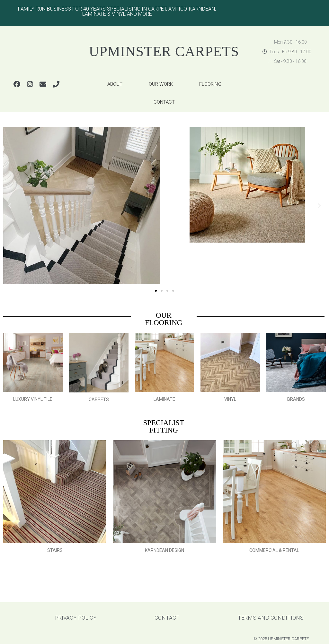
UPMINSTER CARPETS (164, 52)
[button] (156, 291)
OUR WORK (161, 84)
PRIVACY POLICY (76, 618)
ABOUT (115, 84)
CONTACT (164, 102)
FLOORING (210, 84)
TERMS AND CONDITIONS (271, 618)
